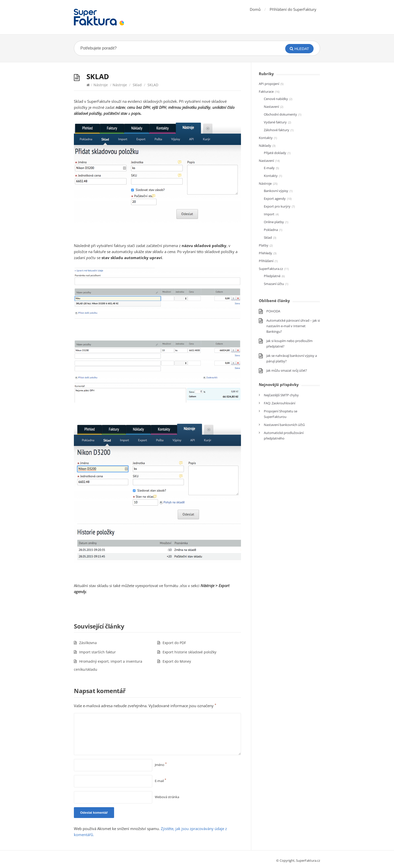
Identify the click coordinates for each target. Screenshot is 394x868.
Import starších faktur (97, 652)
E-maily (269, 168)
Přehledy (265, 253)
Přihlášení (266, 261)
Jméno (161, 765)
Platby (264, 245)
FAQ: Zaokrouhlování (280, 403)
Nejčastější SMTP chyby (281, 395)
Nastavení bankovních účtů (284, 425)
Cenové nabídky (276, 99)
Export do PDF (174, 643)
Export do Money (177, 661)
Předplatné (272, 276)
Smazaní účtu (274, 284)
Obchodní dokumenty (280, 114)
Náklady (265, 146)
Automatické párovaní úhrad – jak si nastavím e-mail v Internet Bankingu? (293, 326)
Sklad (137, 85)
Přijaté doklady (275, 153)
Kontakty (266, 138)
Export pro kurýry (277, 206)
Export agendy (275, 199)
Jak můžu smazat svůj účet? (287, 370)
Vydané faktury (275, 122)
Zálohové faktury (277, 130)
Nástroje (101, 85)
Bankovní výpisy (276, 191)
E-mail (161, 781)
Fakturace (266, 91)
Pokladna (271, 230)
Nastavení (271, 107)
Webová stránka (167, 797)
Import (269, 214)
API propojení (269, 84)
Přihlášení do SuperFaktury (293, 9)
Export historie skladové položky (189, 652)
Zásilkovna (88, 643)
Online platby (274, 222)
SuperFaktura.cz (271, 269)
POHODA (273, 311)
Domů (255, 9)
